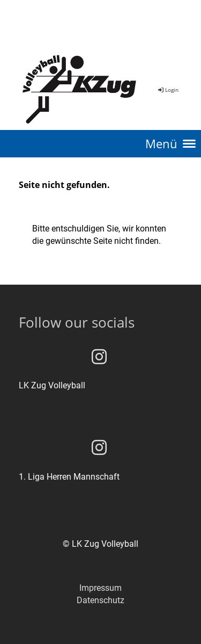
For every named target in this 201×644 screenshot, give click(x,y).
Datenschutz (100, 600)
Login (167, 90)
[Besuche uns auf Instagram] (99, 357)
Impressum (100, 588)
